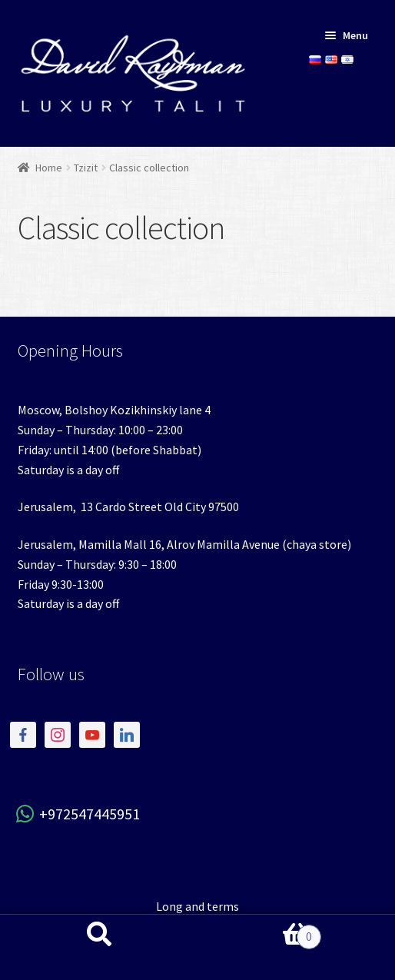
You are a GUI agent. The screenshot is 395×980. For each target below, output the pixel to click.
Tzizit (86, 168)
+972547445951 (79, 814)
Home (49, 168)
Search (99, 947)
